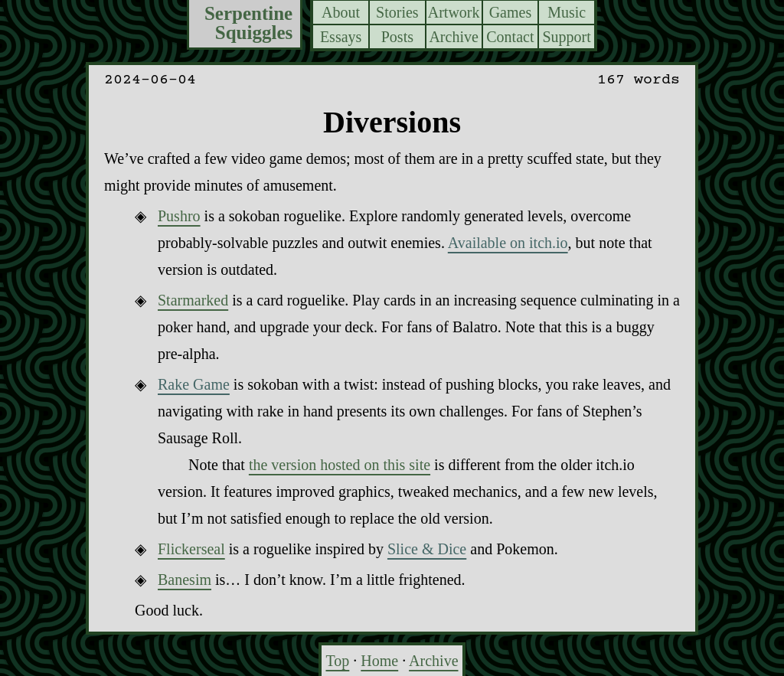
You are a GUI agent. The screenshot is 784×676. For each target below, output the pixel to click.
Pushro (179, 216)
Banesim (185, 580)
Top (337, 661)
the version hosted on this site (340, 465)
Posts (397, 37)
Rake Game (194, 384)
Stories (397, 12)
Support (566, 37)
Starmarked (193, 300)
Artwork (454, 12)
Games (511, 12)
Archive (453, 37)
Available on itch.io (508, 243)
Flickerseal (191, 549)
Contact (510, 37)
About (341, 12)
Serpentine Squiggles (248, 23)
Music (567, 12)
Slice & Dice (427, 549)
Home (379, 661)
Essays (341, 37)
